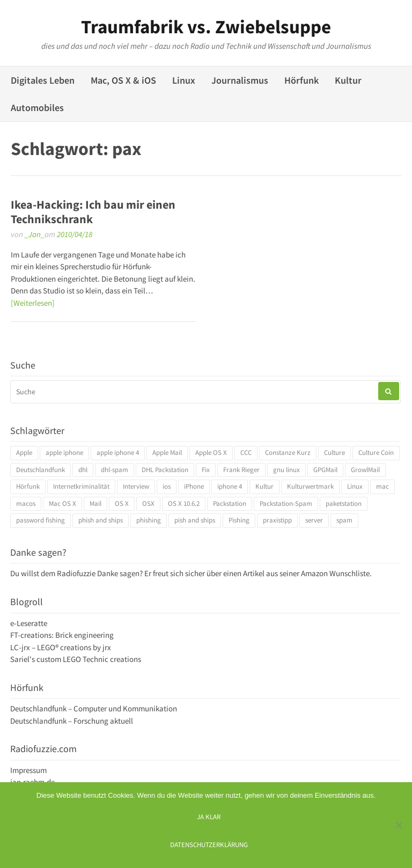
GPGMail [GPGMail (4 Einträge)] (325, 470)
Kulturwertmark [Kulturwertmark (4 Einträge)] (310, 486)
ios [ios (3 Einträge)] (167, 486)
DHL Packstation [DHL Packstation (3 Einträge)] (165, 470)
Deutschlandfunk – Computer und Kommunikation (94, 708)
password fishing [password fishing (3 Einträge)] (41, 520)
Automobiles (37, 108)
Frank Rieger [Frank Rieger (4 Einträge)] (241, 470)
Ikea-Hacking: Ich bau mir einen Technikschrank (93, 211)
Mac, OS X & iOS (123, 80)
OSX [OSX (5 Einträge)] (148, 503)
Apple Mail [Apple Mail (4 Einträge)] (167, 453)
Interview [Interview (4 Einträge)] (136, 486)
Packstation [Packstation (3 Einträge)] (230, 503)
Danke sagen (118, 573)
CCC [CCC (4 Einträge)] (246, 453)
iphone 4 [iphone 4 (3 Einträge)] (230, 486)
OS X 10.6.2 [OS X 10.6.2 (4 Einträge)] (184, 503)
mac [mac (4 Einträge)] (382, 486)
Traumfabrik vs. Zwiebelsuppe (206, 27)
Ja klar (209, 816)
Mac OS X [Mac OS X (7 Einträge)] (62, 503)
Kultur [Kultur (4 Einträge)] (264, 486)
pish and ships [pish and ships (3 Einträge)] (195, 520)
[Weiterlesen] (33, 303)
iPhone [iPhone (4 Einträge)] (194, 486)
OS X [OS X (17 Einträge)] (122, 503)
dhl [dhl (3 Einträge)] (83, 470)
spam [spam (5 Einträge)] (344, 520)
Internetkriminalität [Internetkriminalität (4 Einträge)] (81, 486)
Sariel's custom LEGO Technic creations (76, 659)
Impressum (28, 770)
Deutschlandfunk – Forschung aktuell (72, 721)
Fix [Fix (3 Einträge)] (206, 470)
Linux (184, 80)
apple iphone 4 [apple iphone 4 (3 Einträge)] (118, 453)
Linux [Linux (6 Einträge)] (355, 486)
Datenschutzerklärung (209, 844)
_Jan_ (35, 234)
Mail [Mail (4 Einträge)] (95, 503)
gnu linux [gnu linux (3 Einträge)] (286, 470)
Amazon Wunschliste (335, 573)
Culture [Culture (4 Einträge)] (334, 453)
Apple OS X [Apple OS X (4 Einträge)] (211, 453)
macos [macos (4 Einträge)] (26, 503)
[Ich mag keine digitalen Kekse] (399, 825)
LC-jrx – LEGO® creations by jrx (61, 647)
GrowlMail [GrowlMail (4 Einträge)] (365, 470)
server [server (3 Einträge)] (314, 520)
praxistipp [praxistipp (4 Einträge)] (277, 520)
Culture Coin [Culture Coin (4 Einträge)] (376, 453)
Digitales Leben (43, 80)
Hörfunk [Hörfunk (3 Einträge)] (28, 486)
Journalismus (240, 80)
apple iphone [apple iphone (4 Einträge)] (64, 453)
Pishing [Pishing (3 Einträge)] (239, 520)
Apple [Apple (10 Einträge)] (24, 453)
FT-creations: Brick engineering (62, 635)
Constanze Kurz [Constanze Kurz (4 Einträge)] (288, 453)
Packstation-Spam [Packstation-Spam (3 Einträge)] (286, 503)
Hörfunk (301, 80)
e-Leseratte (29, 623)
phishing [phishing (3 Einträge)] (149, 520)
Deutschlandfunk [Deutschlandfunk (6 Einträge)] (41, 470)
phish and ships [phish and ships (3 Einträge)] (101, 520)
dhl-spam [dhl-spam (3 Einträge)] (115, 470)
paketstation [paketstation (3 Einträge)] (344, 503)
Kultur (348, 80)
